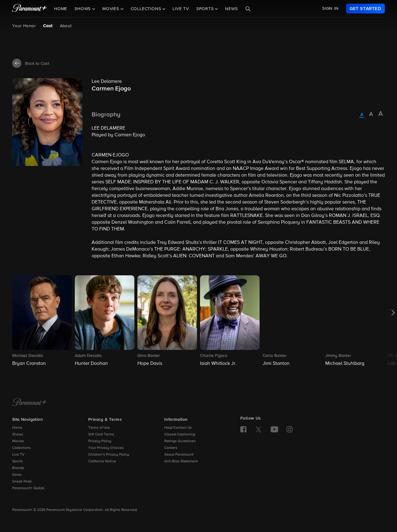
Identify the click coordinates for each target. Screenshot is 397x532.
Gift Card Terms (101, 435)
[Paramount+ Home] (29, 403)
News (231, 9)
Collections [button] (147, 9)
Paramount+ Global (28, 488)
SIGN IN (330, 9)
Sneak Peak (22, 482)
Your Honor (24, 26)
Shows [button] (83, 9)
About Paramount (179, 455)
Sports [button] (206, 9)
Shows (18, 435)
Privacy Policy (100, 441)
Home (61, 9)
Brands (18, 468)
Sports (18, 461)
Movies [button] (111, 9)
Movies (18, 441)
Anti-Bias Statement (181, 461)
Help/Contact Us (178, 428)
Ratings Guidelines (180, 441)
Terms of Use (99, 428)
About (66, 26)
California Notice (102, 461)
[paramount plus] (29, 9)
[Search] (248, 9)
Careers (171, 448)
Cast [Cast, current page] (48, 26)
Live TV (181, 9)
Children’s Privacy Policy (109, 455)
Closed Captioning (180, 435)
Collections (22, 448)
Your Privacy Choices (106, 448)
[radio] (362, 115)
